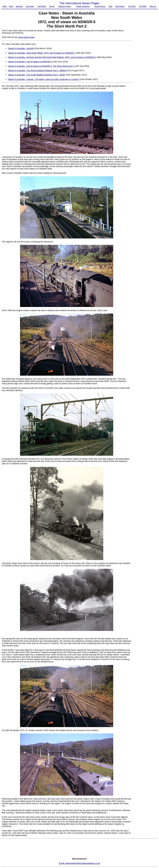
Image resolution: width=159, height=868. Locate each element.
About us (153, 6)
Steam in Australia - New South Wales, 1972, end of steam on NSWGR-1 (42, 53)
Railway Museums (83, 6)
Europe (52, 6)
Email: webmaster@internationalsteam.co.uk (79, 863)
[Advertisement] (145, 76)
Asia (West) (42, 6)
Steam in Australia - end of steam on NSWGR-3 (30, 62)
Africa (11, 6)
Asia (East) (30, 6)
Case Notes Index (26, 37)
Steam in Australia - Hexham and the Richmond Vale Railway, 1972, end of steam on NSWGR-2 (52, 57)
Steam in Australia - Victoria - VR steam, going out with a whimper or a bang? (43, 79)
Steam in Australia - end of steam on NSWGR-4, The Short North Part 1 (41, 66)
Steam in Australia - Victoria (21, 48)
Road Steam (120, 6)
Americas (19, 6)
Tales (110, 6)
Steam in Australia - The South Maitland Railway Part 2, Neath (37, 75)
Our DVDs (132, 6)
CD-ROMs (143, 6)
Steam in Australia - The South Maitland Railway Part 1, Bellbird (37, 70)
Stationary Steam (65, 6)
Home (5, 6)
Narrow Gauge (100, 6)
